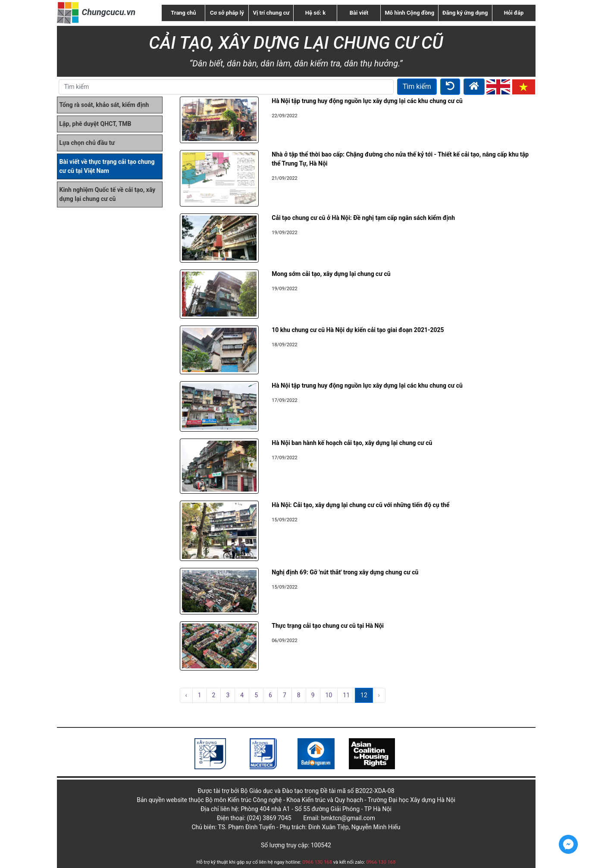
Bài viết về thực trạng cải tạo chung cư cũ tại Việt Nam (107, 166)
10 (329, 695)
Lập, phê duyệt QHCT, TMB (96, 124)
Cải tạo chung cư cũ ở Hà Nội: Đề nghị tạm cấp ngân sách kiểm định (363, 218)
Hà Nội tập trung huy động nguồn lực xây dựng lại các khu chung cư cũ (367, 101)
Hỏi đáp (514, 13)
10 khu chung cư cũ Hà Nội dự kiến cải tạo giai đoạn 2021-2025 (358, 330)
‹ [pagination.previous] (186, 695)
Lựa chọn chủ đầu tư (87, 143)
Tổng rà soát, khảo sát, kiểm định (104, 105)
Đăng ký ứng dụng (465, 13)
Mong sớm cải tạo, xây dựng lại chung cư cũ (331, 274)
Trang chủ (183, 13)
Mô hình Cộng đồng (409, 13)
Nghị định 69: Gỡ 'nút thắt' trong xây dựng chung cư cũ (345, 572)
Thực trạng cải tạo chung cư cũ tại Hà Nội (328, 626)
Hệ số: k (315, 13)
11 (346, 695)
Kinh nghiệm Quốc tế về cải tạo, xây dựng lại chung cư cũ (108, 194)
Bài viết (359, 13)
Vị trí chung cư (271, 13)
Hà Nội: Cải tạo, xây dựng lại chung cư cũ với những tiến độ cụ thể (360, 505)
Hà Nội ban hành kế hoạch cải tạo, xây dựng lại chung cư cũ (352, 443)
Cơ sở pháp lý (227, 13)
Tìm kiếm (417, 86)
